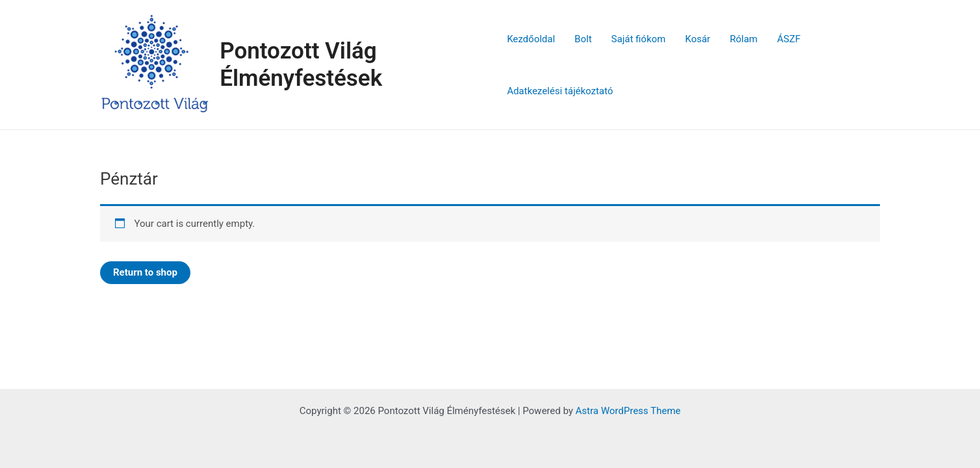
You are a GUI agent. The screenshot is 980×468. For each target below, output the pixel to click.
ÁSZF (789, 39)
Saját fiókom (639, 39)
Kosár (698, 39)
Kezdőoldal (531, 39)
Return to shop (145, 272)
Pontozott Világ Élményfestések (301, 65)
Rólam (744, 39)
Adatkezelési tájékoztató (560, 91)
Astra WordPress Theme (628, 411)
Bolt (583, 39)
